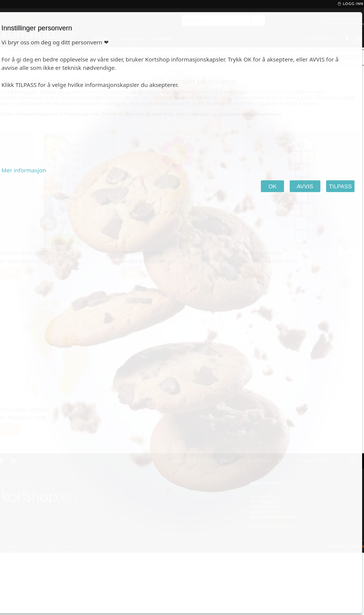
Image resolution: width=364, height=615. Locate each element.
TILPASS (340, 186)
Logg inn (350, 4)
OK (272, 186)
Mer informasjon (24, 170)
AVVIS (305, 186)
